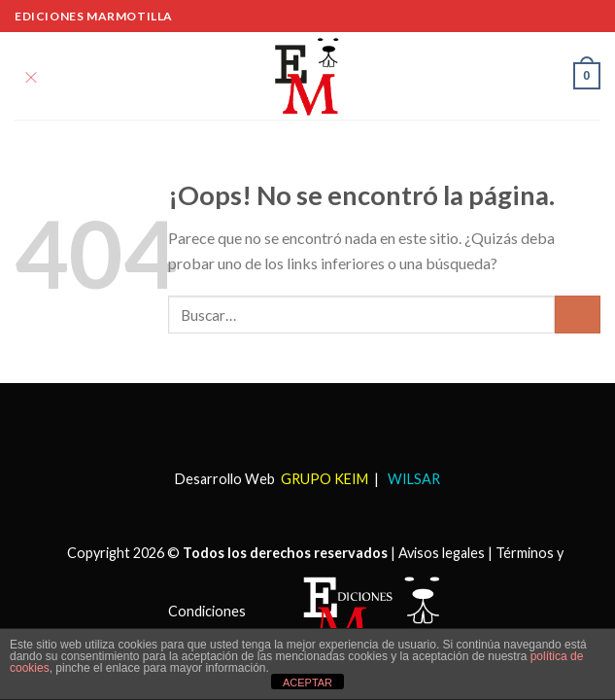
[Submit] (578, 315)
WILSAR (412, 479)
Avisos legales (442, 553)
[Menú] (31, 75)
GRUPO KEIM (325, 479)
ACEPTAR (307, 682)
